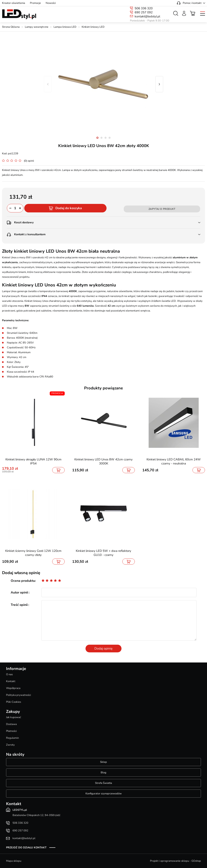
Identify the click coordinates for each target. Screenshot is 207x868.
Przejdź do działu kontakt (26, 848)
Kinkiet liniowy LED (93, 27)
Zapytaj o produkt (162, 209)
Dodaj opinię (103, 649)
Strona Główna (11, 27)
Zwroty (10, 745)
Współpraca (13, 688)
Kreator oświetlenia (14, 3)
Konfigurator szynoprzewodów (104, 794)
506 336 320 (144, 8)
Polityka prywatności (18, 695)
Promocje (35, 3)
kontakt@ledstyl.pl (147, 16)
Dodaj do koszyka (69, 208)
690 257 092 (144, 12)
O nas (9, 674)
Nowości (51, 3)
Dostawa (11, 724)
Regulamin (12, 738)
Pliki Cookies (14, 702)
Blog (103, 773)
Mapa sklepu (14, 861)
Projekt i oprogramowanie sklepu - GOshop (175, 861)
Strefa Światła (103, 783)
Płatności (11, 731)
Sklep (103, 762)
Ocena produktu (23, 581)
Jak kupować (14, 717)
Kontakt (11, 681)
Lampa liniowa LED (65, 27)
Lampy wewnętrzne (37, 27)
